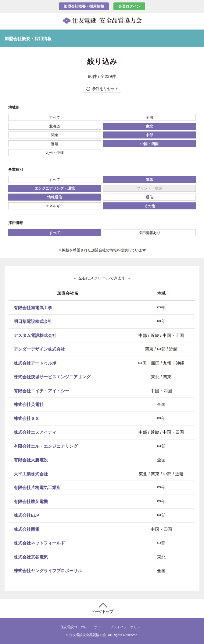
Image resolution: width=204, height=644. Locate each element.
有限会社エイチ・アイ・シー (41, 390)
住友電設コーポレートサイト (82, 627)
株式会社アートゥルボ (35, 363)
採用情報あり (149, 233)
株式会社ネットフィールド (39, 543)
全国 (149, 117)
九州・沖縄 (55, 153)
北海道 (55, 126)
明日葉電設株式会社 (33, 321)
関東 (55, 135)
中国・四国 (149, 144)
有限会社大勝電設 (31, 460)
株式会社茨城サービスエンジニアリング (52, 377)
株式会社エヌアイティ (35, 432)
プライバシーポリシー (127, 627)
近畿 (55, 144)
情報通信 (55, 197)
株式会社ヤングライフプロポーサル (48, 571)
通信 (149, 197)
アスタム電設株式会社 (35, 335)
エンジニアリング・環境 (55, 188)
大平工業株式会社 (31, 474)
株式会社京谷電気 (31, 557)
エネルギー (55, 206)
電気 (149, 180)
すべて (55, 117)
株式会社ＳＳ (27, 418)
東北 (149, 126)
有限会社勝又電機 (31, 501)
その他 (149, 206)
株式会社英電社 (29, 404)
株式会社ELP (26, 515)
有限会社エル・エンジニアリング (46, 446)
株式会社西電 (27, 529)
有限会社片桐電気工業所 (37, 488)
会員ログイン (129, 6)
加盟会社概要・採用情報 (84, 6)
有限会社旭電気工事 (33, 307)
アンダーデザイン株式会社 (39, 349)
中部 (149, 135)
